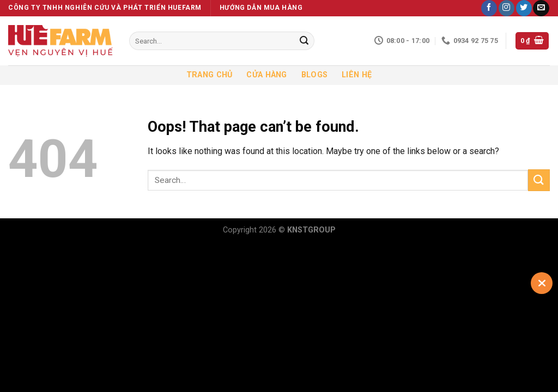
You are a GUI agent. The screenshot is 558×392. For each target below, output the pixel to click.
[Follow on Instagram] (507, 8)
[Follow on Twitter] (524, 8)
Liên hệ (357, 75)
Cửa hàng (266, 75)
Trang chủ (210, 75)
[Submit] (304, 41)
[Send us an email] (541, 8)
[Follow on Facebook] (489, 8)
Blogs (314, 75)
